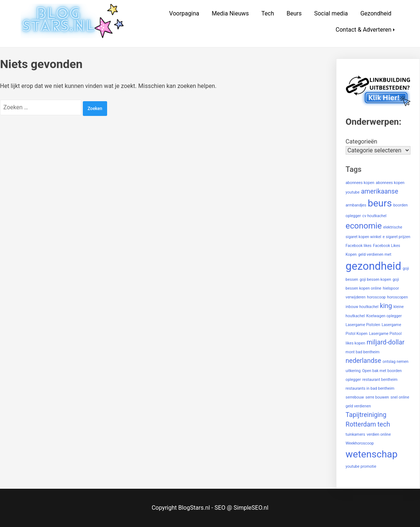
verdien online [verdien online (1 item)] (379, 434)
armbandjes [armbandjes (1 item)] (356, 205)
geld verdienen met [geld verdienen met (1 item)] (375, 254)
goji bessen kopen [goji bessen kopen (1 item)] (375, 280)
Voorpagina (184, 13)
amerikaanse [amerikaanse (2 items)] (380, 191)
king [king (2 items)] (386, 306)
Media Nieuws (230, 13)
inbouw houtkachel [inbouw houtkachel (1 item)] (362, 307)
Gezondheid (376, 13)
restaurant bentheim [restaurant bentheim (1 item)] (380, 380)
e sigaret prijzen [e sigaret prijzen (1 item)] (397, 237)
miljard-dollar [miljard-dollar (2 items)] (386, 342)
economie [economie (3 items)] (364, 226)
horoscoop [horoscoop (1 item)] (376, 297)
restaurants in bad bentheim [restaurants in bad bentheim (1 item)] (370, 388)
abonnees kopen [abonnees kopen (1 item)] (360, 183)
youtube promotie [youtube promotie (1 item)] (361, 466)
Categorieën (361, 142)
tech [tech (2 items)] (384, 424)
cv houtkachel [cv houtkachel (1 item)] (374, 216)
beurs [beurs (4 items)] (380, 203)
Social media (331, 13)
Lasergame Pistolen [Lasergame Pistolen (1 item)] (363, 325)
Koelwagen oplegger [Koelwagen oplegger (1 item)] (384, 316)
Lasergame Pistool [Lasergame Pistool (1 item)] (385, 334)
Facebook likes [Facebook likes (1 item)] (359, 246)
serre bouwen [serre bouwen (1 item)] (377, 397)
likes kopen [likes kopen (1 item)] (355, 343)
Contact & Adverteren (364, 30)
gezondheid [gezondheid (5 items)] (373, 266)
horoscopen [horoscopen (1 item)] (398, 297)
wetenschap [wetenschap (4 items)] (372, 454)
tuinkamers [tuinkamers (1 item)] (355, 434)
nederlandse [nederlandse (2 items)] (363, 361)
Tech (268, 13)
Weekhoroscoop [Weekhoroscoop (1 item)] (360, 443)
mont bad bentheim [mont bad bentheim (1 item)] (363, 352)
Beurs (294, 13)
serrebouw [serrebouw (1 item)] (355, 397)
